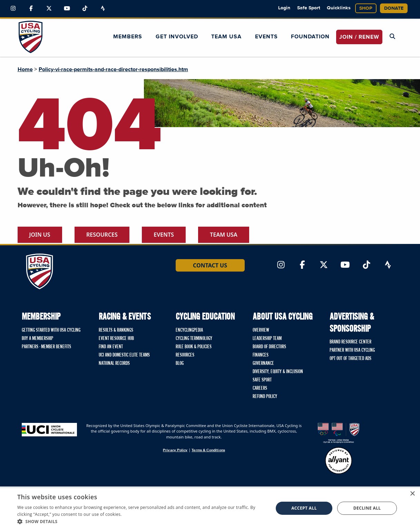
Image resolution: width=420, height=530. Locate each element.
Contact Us (210, 265)
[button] (141, 521)
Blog (180, 363)
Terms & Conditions (208, 450)
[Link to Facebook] (31, 9)
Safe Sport (309, 8)
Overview (261, 330)
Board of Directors (269, 347)
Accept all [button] (304, 508)
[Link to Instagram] (13, 9)
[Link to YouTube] (67, 9)
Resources (102, 235)
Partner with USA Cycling (352, 350)
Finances (261, 355)
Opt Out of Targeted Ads (350, 359)
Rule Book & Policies (194, 347)
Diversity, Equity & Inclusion (278, 372)
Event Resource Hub (116, 339)
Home (25, 69)
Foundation (310, 37)
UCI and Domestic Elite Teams (124, 355)
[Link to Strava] (103, 9)
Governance (263, 363)
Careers (260, 388)
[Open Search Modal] (392, 37)
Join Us (40, 235)
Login (284, 8)
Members (128, 37)
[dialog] (210, 508)
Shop (366, 8)
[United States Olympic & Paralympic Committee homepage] (339, 433)
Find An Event (111, 347)
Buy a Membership (37, 339)
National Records (114, 363)
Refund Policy (265, 397)
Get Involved (177, 37)
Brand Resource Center (350, 342)
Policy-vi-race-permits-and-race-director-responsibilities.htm (113, 69)
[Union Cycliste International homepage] (49, 430)
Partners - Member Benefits (46, 347)
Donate (394, 8)
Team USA (226, 37)
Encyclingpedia (189, 330)
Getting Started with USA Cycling (51, 330)
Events (266, 37)
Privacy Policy (175, 450)
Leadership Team (267, 339)
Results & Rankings (116, 330)
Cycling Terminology (194, 339)
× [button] (412, 494)
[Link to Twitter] (49, 9)
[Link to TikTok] (85, 9)
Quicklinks (339, 8)
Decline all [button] (367, 508)
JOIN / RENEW (359, 37)
